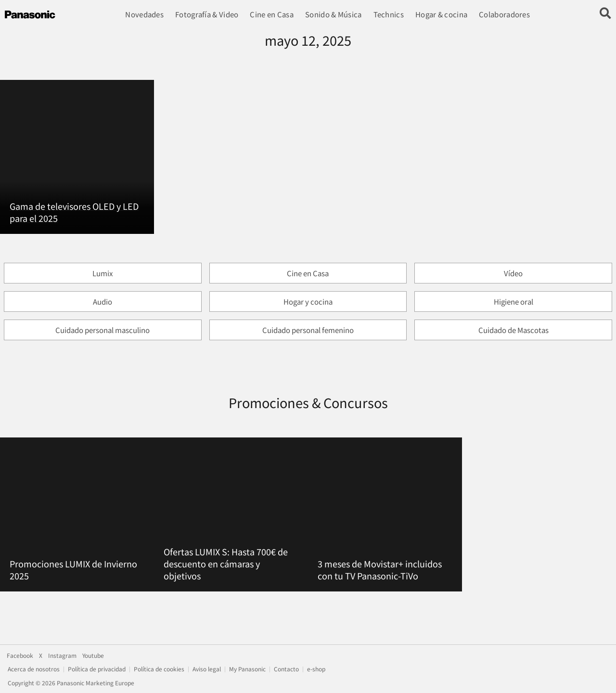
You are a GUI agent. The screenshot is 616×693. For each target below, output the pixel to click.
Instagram (62, 655)
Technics (388, 14)
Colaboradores (504, 14)
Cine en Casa (272, 14)
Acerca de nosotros (34, 669)
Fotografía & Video (207, 14)
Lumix (103, 273)
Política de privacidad (97, 669)
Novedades (144, 14)
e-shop (316, 669)
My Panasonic (247, 669)
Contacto (286, 669)
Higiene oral (513, 302)
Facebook (20, 655)
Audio (103, 302)
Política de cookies (159, 669)
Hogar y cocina (308, 302)
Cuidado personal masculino (103, 330)
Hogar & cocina (441, 14)
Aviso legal (207, 669)
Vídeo (513, 273)
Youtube (93, 655)
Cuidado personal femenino (308, 330)
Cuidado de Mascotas (513, 330)
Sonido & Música (334, 14)
